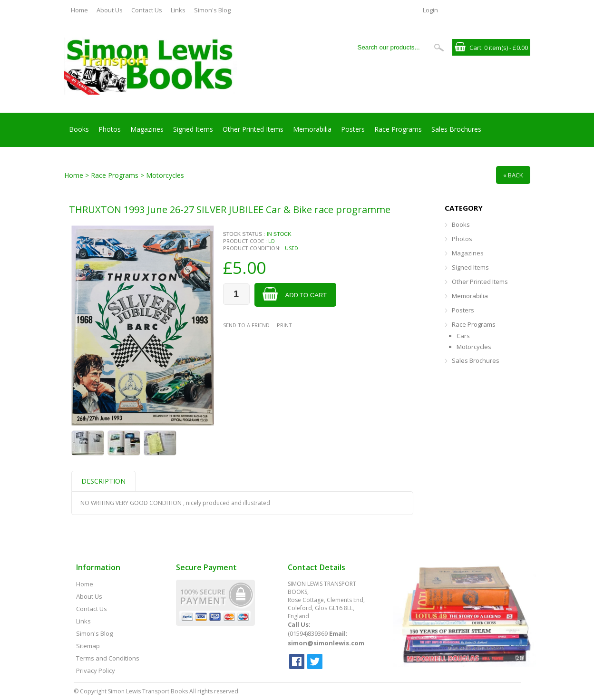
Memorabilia (312, 129)
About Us (110, 10)
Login (430, 10)
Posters (353, 129)
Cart (475, 48)
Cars (463, 336)
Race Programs (398, 129)
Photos (110, 129)
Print (284, 325)
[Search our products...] (392, 47)
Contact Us (147, 10)
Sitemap (88, 646)
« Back (513, 175)
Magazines (147, 129)
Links (178, 10)
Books (79, 129)
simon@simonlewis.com (326, 643)
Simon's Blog (212, 10)
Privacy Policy (96, 671)
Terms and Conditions (108, 658)
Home (79, 10)
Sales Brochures (456, 129)
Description (103, 481)
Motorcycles (474, 347)
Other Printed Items (253, 129)
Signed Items (193, 129)
